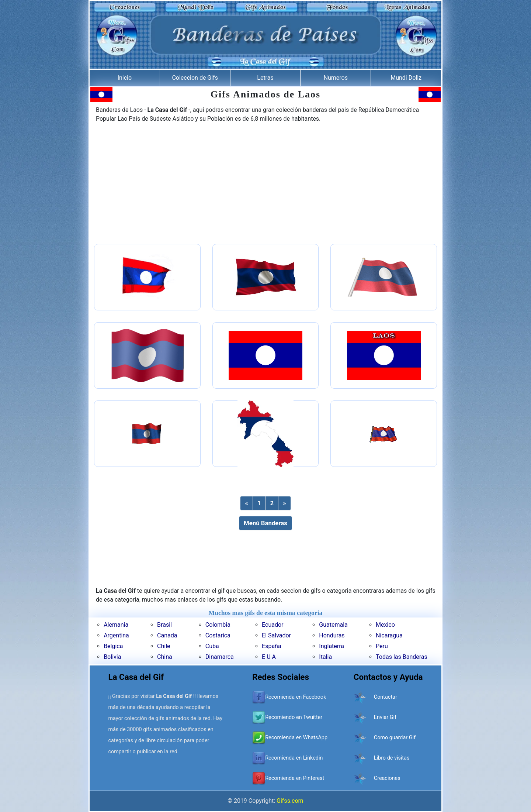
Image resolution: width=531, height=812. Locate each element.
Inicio (125, 78)
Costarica (218, 635)
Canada (167, 635)
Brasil (164, 625)
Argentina (116, 635)
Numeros (336, 78)
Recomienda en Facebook (296, 697)
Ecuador (273, 625)
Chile (164, 646)
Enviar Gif (385, 717)
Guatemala (333, 625)
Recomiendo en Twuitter (294, 717)
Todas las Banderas (402, 657)
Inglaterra (332, 646)
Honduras (332, 635)
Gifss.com (290, 801)
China (165, 657)
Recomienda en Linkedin (294, 758)
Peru (382, 646)
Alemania (116, 625)
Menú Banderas (265, 523)
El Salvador (276, 635)
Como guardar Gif (395, 738)
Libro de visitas (392, 758)
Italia (325, 657)
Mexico (385, 625)
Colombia (218, 625)
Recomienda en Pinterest (295, 778)
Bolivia (112, 657)
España (272, 646)
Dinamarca (220, 657)
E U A (269, 657)
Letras (265, 78)
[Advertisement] (265, 184)
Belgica (113, 646)
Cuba (212, 646)
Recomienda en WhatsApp (296, 738)
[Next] (284, 503)
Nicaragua (389, 635)
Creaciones (387, 778)
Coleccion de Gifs (195, 78)
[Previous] (246, 503)
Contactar (386, 697)
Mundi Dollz (406, 78)
